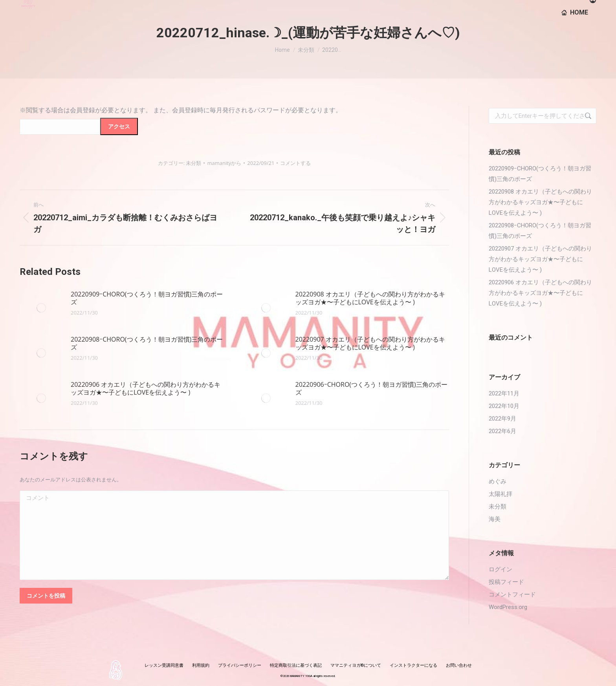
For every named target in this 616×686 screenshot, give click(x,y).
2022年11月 (504, 393)
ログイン (500, 569)
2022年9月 (502, 419)
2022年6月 (502, 431)
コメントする (295, 163)
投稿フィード (506, 582)
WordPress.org (508, 607)
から (224, 163)
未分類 (193, 163)
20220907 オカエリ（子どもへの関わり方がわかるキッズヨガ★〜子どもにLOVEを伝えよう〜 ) (370, 343)
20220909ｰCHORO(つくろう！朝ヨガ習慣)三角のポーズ (147, 298)
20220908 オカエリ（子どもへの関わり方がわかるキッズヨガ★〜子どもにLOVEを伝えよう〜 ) (370, 298)
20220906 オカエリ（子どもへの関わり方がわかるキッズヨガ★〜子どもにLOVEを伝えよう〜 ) (146, 388)
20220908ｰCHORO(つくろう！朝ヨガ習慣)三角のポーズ (147, 343)
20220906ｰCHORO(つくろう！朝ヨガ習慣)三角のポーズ (371, 388)
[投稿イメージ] (41, 308)
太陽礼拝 (500, 494)
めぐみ (498, 481)
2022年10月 (504, 406)
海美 (495, 519)
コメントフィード (512, 595)
